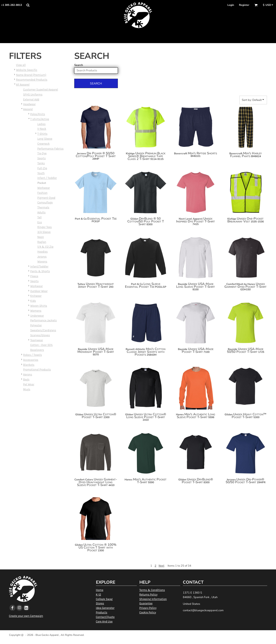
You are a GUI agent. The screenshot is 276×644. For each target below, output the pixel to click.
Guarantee (146, 603)
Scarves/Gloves (40, 335)
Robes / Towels (33, 355)
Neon (41, 237)
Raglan (42, 242)
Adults (42, 212)
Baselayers (37, 350)
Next (161, 566)
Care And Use (104, 621)
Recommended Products (32, 80)
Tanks (41, 163)
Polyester (36, 325)
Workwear (44, 188)
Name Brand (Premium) (31, 75)
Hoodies (43, 252)
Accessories (31, 360)
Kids (33, 301)
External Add (31, 99)
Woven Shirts (39, 306)
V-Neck (42, 129)
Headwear (29, 104)
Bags (26, 379)
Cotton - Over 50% (42, 345)
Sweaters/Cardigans (43, 330)
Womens (36, 311)
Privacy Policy (148, 608)
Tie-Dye (42, 153)
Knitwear (36, 296)
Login (231, 5)
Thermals (43, 207)
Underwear (37, 316)
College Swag (104, 599)
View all (21, 65)
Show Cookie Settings (138, 640)
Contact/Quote (105, 617)
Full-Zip (42, 168)
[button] (28, 5)
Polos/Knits (38, 114)
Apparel (28, 109)
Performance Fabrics (51, 149)
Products (102, 612)
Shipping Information (153, 599)
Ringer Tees (45, 227)
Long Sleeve (45, 139)
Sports (42, 158)
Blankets (29, 365)
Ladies (42, 124)
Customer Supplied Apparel (41, 90)
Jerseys (42, 257)
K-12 (99, 595)
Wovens (42, 262)
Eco (40, 222)
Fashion (42, 193)
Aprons (28, 374)
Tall (40, 217)
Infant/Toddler (39, 267)
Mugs (27, 389)
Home (100, 590)
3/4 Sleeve (44, 232)
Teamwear (37, 340)
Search (79, 65)
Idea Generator (105, 608)
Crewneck (44, 144)
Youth (41, 173)
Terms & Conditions (152, 590)
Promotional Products (37, 370)
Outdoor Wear (39, 291)
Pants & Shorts (40, 271)
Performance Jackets (44, 320)
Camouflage (45, 202)
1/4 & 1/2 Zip (45, 247)
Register (244, 5)
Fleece (34, 276)
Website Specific (27, 70)
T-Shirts (42, 134)
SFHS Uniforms (33, 95)
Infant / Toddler (47, 178)
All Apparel (23, 85)
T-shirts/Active (40, 119)
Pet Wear (29, 384)
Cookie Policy (148, 612)
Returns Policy (148, 595)
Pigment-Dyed (46, 198)
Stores (100, 603)
